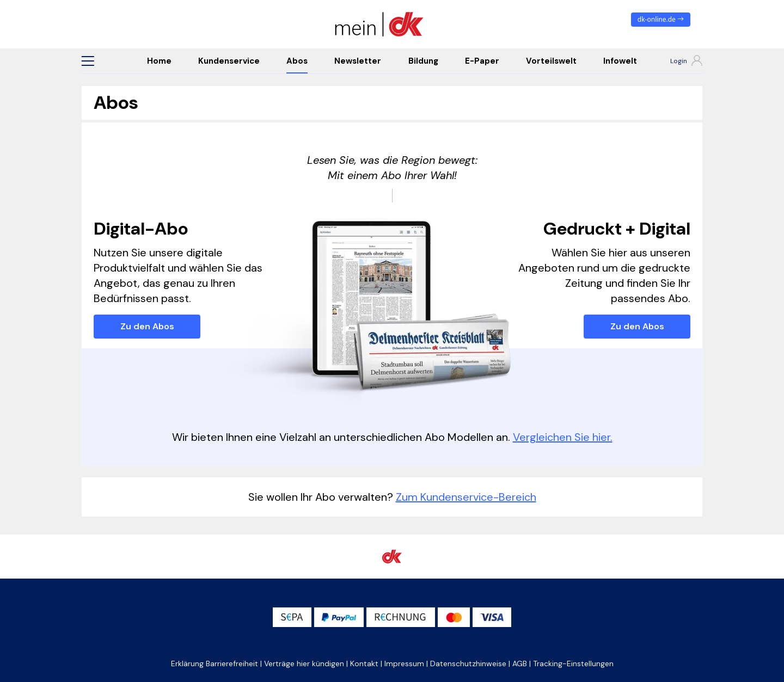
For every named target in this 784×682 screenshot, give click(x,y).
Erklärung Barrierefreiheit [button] (215, 663)
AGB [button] (520, 663)
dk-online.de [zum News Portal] (661, 19)
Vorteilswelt (551, 61)
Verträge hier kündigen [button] (304, 663)
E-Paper (482, 61)
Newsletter (358, 61)
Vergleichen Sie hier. (563, 437)
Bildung (423, 61)
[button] (88, 61)
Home (159, 61)
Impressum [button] (404, 663)
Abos (297, 61)
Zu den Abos (147, 326)
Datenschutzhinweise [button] (468, 663)
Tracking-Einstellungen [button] (573, 663)
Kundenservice (229, 61)
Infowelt (620, 61)
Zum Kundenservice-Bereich (466, 497)
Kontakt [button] (364, 663)
